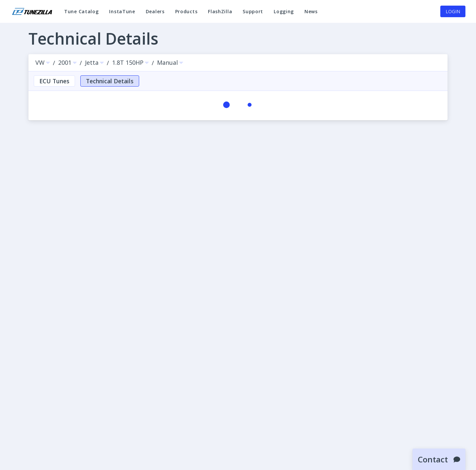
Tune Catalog (81, 14)
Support (253, 14)
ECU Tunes (54, 81)
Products (186, 11)
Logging (284, 14)
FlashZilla (220, 14)
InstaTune (122, 14)
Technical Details (110, 81)
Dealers (155, 11)
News (311, 14)
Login (453, 11)
